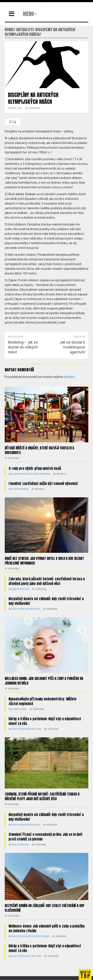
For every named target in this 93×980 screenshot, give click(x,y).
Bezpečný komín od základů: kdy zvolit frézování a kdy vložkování (46, 601)
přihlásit (69, 377)
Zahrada (45, 474)
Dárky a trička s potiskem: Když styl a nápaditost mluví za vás (45, 721)
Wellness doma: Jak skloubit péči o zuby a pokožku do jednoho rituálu (44, 681)
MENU (28, 14)
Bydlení (13, 474)
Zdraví (23, 709)
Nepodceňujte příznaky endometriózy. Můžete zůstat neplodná (42, 701)
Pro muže (23, 474)
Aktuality (14, 589)
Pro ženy (34, 474)
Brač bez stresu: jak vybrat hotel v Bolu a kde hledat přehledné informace (44, 561)
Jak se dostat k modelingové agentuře (72, 347)
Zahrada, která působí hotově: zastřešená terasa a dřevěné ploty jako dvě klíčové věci (47, 581)
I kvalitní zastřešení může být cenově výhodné (43, 483)
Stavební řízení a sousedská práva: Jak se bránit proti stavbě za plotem (45, 837)
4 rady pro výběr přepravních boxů (35, 468)
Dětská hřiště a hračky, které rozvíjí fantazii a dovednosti (39, 450)
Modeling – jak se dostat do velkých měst (23, 347)
